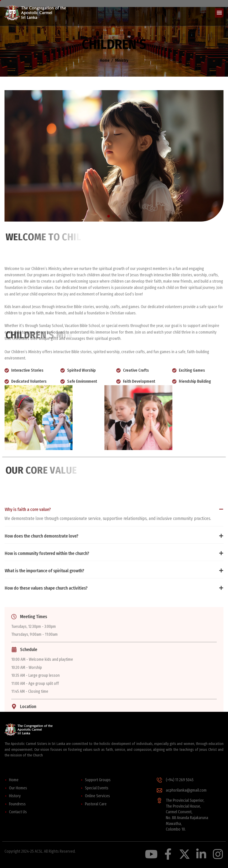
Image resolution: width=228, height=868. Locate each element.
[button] (109, 216)
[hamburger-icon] (219, 13)
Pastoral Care (96, 804)
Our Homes (18, 788)
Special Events (97, 788)
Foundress (17, 804)
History (15, 796)
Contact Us (18, 812)
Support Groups (98, 780)
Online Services (97, 796)
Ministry (122, 61)
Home (105, 61)
